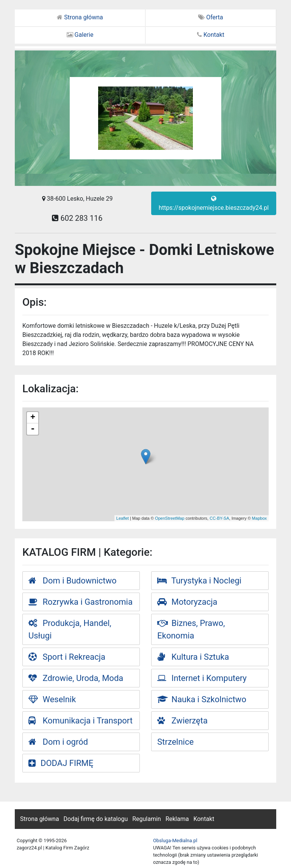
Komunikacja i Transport (81, 721)
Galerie (80, 35)
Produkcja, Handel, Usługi (70, 629)
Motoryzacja (187, 602)
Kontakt (211, 35)
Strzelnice (175, 742)
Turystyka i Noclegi (199, 581)
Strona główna (80, 17)
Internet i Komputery (202, 678)
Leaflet (123, 518)
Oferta (211, 17)
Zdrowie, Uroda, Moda (76, 678)
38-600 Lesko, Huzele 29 (77, 199)
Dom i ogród (58, 742)
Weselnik (52, 699)
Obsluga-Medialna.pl (175, 840)
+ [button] (33, 418)
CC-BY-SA (219, 518)
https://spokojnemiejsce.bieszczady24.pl (214, 203)
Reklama (177, 819)
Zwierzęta (182, 721)
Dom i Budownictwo (73, 581)
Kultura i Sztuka (193, 657)
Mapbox (259, 518)
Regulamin (147, 819)
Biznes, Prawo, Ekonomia (191, 629)
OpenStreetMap (170, 518)
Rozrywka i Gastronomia (81, 602)
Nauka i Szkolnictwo (202, 699)
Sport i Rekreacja (67, 657)
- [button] (33, 429)
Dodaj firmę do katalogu (96, 819)
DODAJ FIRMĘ (61, 763)
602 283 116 (77, 218)
